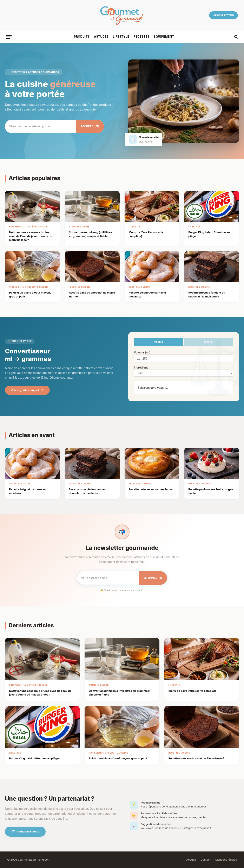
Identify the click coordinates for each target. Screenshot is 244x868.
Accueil (191, 860)
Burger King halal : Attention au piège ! (35, 758)
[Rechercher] (40, 126)
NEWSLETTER (223, 15)
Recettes (141, 37)
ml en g (158, 342)
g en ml (209, 342)
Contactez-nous (25, 832)
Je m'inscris (153, 578)
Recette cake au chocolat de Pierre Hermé (196, 758)
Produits (82, 37)
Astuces (101, 37)
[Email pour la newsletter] (108, 578)
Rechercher (90, 126)
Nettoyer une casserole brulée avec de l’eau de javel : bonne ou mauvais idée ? (31, 236)
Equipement (164, 37)
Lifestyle (121, 37)
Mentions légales (226, 860)
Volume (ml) (142, 352)
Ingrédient (141, 367)
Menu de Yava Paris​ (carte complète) (193, 691)
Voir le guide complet (27, 390)
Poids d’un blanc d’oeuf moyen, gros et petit (118, 758)
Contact (205, 860)
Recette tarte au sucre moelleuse (151, 489)
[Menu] (9, 37)
